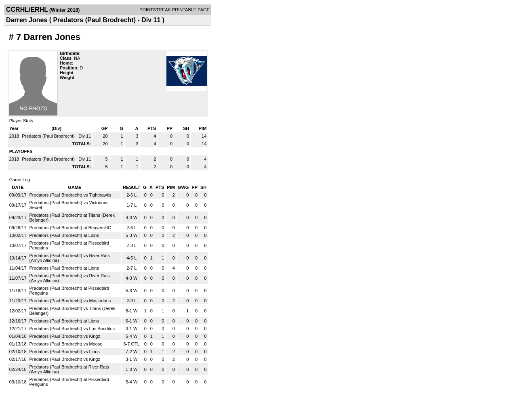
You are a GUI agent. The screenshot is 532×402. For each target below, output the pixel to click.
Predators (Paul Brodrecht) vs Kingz (65, 336)
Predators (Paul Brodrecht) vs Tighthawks (70, 195)
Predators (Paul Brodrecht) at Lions (64, 235)
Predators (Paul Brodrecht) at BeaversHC (70, 228)
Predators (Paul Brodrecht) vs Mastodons (70, 301)
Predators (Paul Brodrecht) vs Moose (66, 344)
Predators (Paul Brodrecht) (49, 136)
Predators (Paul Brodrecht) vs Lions (65, 352)
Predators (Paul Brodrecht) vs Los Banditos (72, 329)
